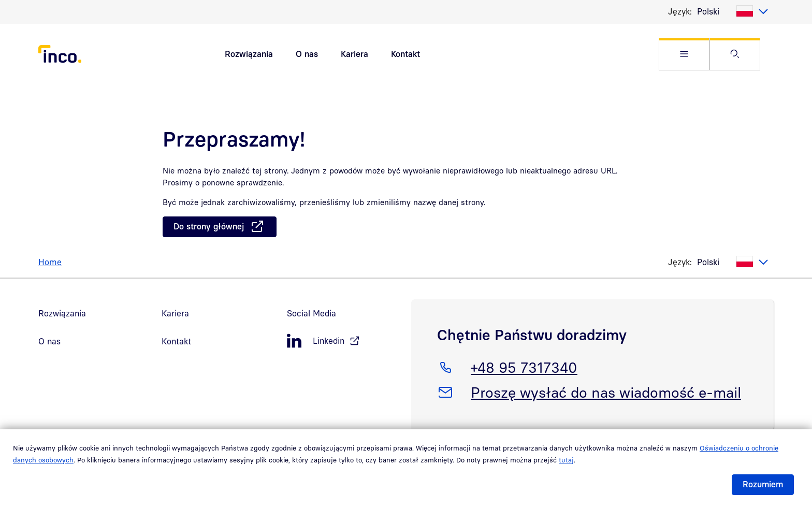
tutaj (566, 460)
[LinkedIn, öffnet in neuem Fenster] (344, 341)
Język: (680, 11)
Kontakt (405, 54)
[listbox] (733, 11)
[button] (684, 54)
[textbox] (733, 11)
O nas (307, 54)
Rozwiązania (249, 54)
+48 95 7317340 (524, 366)
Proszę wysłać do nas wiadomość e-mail (606, 390)
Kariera (354, 54)
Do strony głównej (209, 226)
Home (50, 262)
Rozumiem (763, 484)
